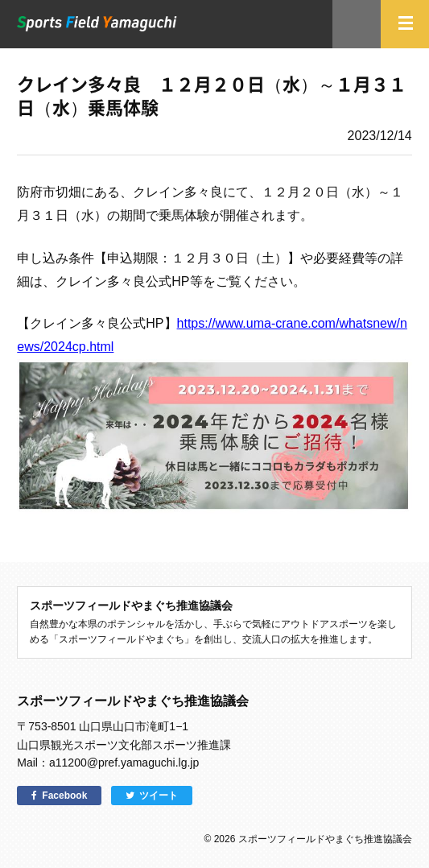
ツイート (159, 796)
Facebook (64, 796)
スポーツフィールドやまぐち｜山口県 (97, 24)
